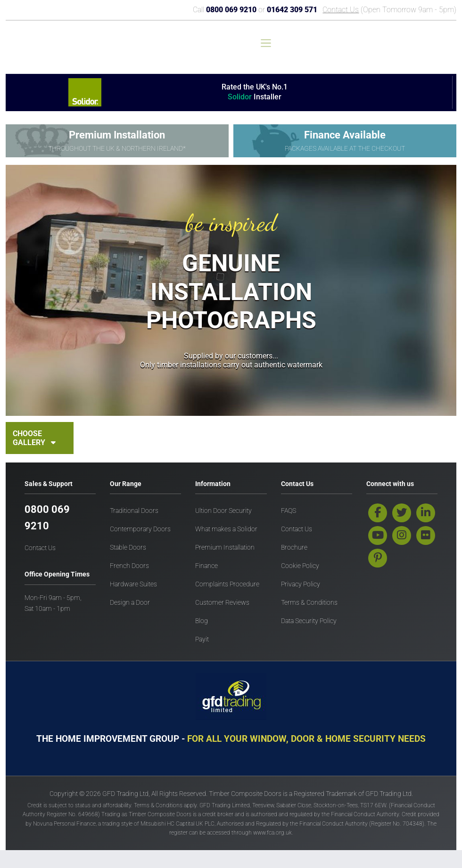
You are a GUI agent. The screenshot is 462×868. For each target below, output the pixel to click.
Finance (206, 566)
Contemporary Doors (140, 529)
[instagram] (402, 535)
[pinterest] (378, 558)
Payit (202, 639)
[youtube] (378, 535)
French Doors (129, 566)
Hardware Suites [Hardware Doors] (133, 584)
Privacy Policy (301, 584)
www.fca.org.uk (272, 833)
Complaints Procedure (227, 584)
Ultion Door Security (223, 511)
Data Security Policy (309, 621)
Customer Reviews (222, 603)
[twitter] (402, 513)
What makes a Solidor (226, 529)
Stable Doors (128, 548)
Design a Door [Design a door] (130, 603)
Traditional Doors (134, 511)
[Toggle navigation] (266, 43)
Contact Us (341, 10)
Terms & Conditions (309, 603)
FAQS (289, 511)
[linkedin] (426, 513)
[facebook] (378, 513)
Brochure (294, 548)
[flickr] (426, 535)
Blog (202, 621)
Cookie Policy (300, 566)
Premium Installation (225, 548)
